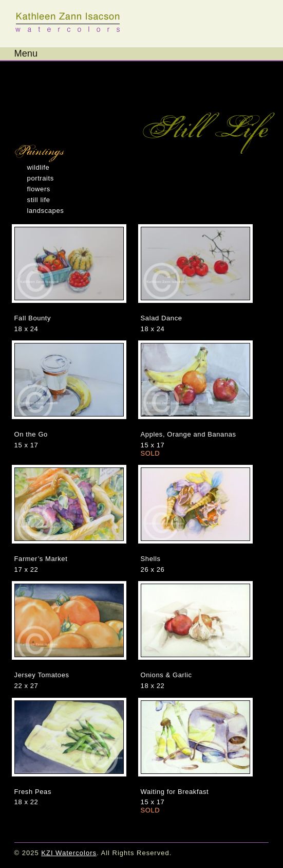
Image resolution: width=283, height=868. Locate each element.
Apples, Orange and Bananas (188, 434)
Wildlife (39, 167)
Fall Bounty (33, 318)
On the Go (31, 434)
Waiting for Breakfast (175, 792)
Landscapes (46, 211)
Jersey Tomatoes (42, 675)
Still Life (39, 200)
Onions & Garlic (166, 675)
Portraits (41, 178)
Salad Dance (162, 318)
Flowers (39, 189)
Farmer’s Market (41, 559)
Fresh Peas (33, 792)
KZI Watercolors (69, 22)
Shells (151, 559)
